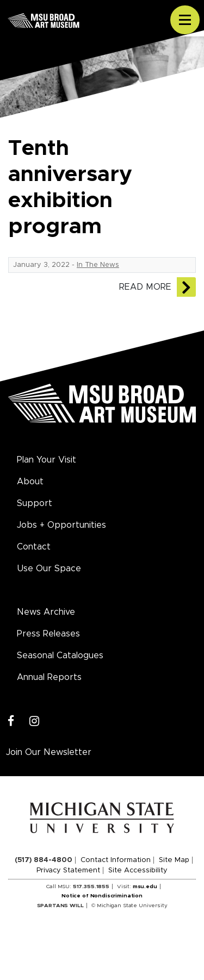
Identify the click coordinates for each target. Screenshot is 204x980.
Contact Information (116, 860)
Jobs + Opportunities (61, 525)
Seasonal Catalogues (60, 656)
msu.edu (145, 887)
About (30, 482)
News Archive (46, 612)
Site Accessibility (138, 870)
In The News (98, 265)
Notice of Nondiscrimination (102, 896)
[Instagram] (35, 722)
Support (35, 503)
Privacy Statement (68, 870)
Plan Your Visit (47, 460)
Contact (34, 547)
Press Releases (48, 634)
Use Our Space (49, 569)
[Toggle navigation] (185, 20)
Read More (145, 287)
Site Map (174, 860)
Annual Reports (49, 677)
